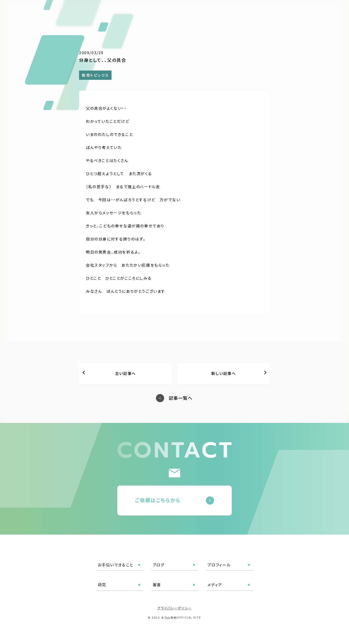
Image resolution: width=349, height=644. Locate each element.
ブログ (187, 11)
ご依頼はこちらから (158, 500)
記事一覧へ (181, 398)
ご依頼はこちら (320, 11)
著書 (252, 11)
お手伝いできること (155, 11)
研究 (236, 11)
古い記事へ (126, 373)
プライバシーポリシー (174, 608)
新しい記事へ (224, 373)
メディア (271, 11)
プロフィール (212, 11)
